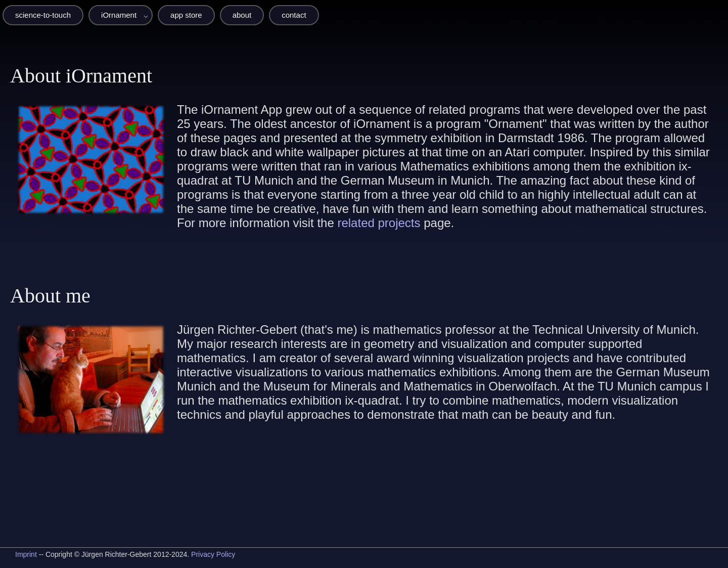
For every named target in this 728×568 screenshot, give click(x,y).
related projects (379, 223)
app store (186, 15)
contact (294, 15)
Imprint (26, 554)
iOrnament (119, 15)
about (242, 15)
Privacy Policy (213, 554)
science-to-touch (43, 15)
